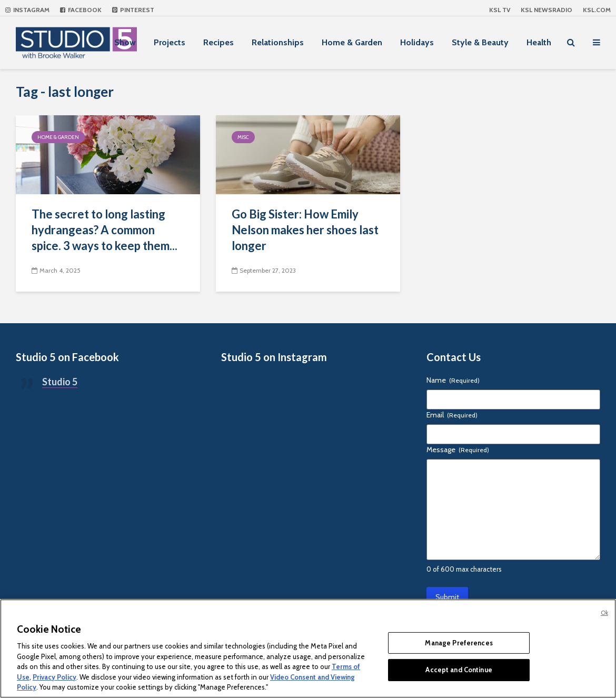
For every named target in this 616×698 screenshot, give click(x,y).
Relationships (278, 42)
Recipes (218, 42)
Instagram (27, 10)
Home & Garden (352, 42)
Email (452, 415)
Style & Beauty (480, 42)
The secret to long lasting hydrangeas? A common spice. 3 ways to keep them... (105, 230)
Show (125, 42)
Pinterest (133, 10)
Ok (604, 613)
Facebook (81, 10)
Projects (170, 42)
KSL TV (500, 10)
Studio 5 (60, 382)
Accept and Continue (459, 670)
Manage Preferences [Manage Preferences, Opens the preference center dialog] (459, 643)
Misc (243, 137)
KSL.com (597, 10)
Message (458, 450)
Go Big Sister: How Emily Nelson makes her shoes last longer (305, 230)
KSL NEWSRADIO (547, 10)
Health (539, 42)
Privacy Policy (54, 677)
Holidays (417, 42)
